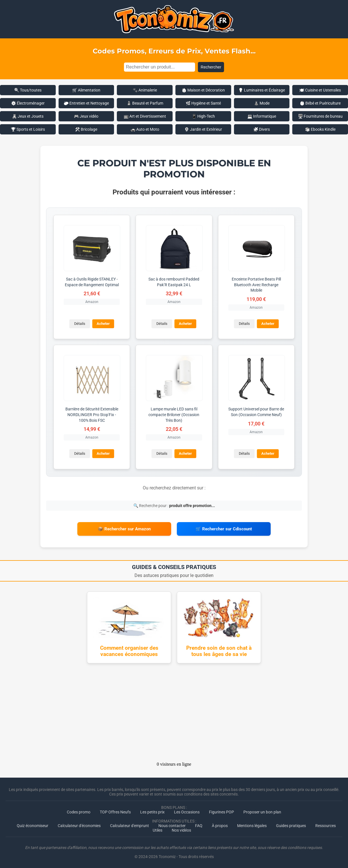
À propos (220, 825)
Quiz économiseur (33, 825)
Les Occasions (187, 811)
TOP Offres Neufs (115, 811)
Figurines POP (221, 811)
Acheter (103, 324)
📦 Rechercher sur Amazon (124, 529)
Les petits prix (152, 811)
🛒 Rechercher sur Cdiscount (224, 529)
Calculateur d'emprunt (130, 825)
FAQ (199, 825)
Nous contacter (172, 825)
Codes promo (79, 811)
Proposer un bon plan (262, 811)
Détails (79, 324)
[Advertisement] (174, 714)
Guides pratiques (291, 825)
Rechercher (211, 67)
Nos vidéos (181, 830)
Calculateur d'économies (79, 825)
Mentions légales (252, 825)
